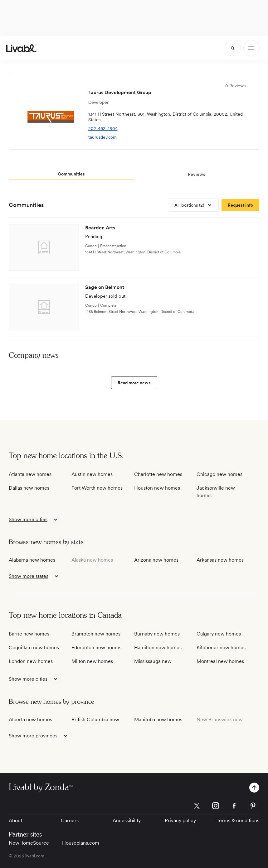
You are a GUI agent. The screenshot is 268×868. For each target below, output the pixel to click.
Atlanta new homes (30, 474)
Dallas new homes (29, 488)
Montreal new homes (220, 661)
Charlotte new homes (158, 474)
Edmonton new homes (96, 647)
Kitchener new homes (221, 647)
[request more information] (240, 205)
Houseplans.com (81, 843)
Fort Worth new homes (97, 488)
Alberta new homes (30, 719)
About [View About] (15, 820)
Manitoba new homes (158, 719)
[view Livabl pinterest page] (253, 807)
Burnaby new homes (157, 634)
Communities (26, 205)
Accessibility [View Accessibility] (127, 820)
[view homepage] (21, 48)
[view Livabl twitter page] (197, 807)
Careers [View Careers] (70, 820)
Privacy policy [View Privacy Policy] (180, 820)
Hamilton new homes (158, 647)
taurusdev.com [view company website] (102, 137)
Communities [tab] (71, 174)
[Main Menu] (251, 48)
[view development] (134, 248)
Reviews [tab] (197, 174)
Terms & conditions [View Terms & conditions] (238, 820)
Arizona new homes (156, 560)
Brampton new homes (96, 634)
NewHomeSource (29, 843)
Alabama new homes (32, 560)
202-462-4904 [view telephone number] (103, 128)
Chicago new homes (219, 474)
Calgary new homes (219, 634)
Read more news (134, 383)
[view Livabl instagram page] (216, 807)
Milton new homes (92, 661)
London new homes (31, 661)
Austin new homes (92, 474)
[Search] (233, 48)
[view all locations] (193, 205)
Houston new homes (157, 488)
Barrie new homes (29, 634)
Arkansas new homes (220, 560)
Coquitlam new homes (34, 647)
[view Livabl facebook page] (234, 807)
